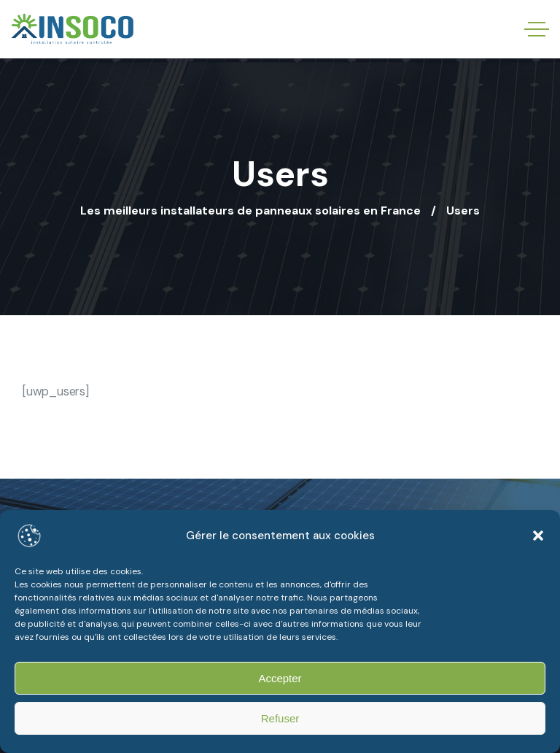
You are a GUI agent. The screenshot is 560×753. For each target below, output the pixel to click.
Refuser (280, 718)
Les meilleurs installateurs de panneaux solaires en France (250, 211)
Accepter (280, 678)
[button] (538, 536)
